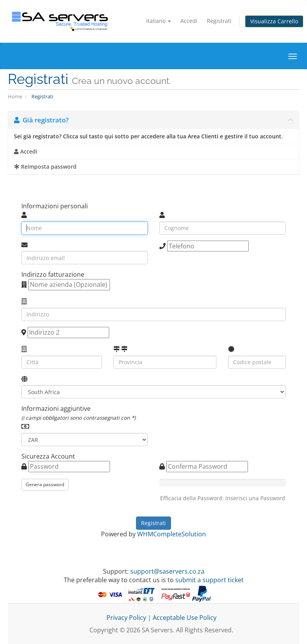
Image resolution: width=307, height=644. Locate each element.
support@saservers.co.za (167, 571)
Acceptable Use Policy (185, 618)
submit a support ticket (209, 580)
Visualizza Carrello (274, 21)
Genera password (45, 484)
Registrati (219, 21)
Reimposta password (45, 167)
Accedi (189, 21)
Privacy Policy (126, 618)
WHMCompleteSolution (172, 534)
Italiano (159, 21)
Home (15, 96)
